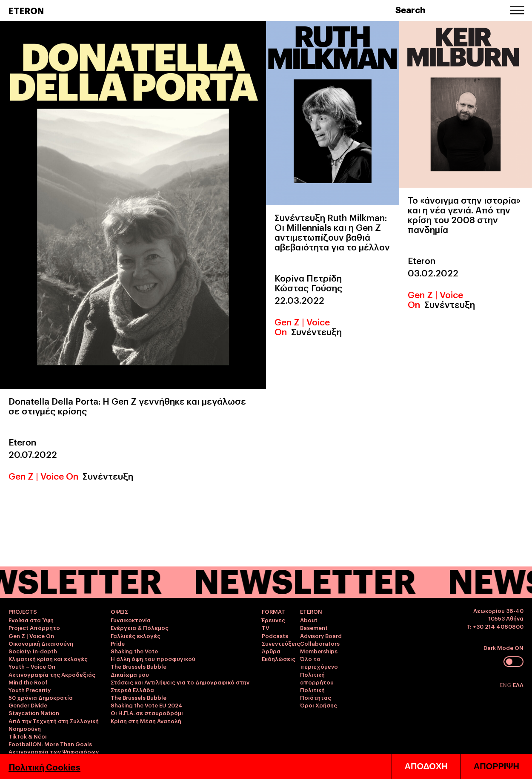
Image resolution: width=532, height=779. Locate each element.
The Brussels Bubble (139, 666)
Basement (314, 627)
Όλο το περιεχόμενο (319, 662)
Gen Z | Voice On (43, 476)
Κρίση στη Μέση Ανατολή (146, 721)
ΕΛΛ (518, 684)
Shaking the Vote (134, 651)
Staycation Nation (34, 713)
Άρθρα (271, 651)
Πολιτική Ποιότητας (316, 693)
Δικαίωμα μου (130, 674)
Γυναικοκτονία (131, 620)
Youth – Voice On (32, 666)
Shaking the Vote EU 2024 (147, 705)
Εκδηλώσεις (279, 658)
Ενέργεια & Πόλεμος (140, 627)
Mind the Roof (28, 682)
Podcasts (275, 635)
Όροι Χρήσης (319, 705)
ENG (506, 684)
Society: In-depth (33, 651)
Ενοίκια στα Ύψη (31, 620)
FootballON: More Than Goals (50, 744)
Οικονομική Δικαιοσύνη (41, 643)
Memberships (319, 651)
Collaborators (320, 643)
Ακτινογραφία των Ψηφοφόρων (54, 751)
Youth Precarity (30, 690)
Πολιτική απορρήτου (317, 678)
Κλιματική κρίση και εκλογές (48, 658)
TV (266, 627)
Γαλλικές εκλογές (136, 635)
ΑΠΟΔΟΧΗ (426, 766)
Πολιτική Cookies (44, 767)
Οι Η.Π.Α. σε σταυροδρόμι (147, 713)
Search (410, 9)
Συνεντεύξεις (281, 643)
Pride (118, 643)
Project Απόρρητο (34, 627)
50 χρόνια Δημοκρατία (41, 697)
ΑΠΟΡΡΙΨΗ (496, 766)
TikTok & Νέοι (28, 736)
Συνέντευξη (108, 476)
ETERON (26, 10)
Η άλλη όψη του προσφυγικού (153, 658)
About (309, 620)
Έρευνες (273, 620)
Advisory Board (321, 635)
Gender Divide (28, 705)
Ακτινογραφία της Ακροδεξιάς (52, 674)
